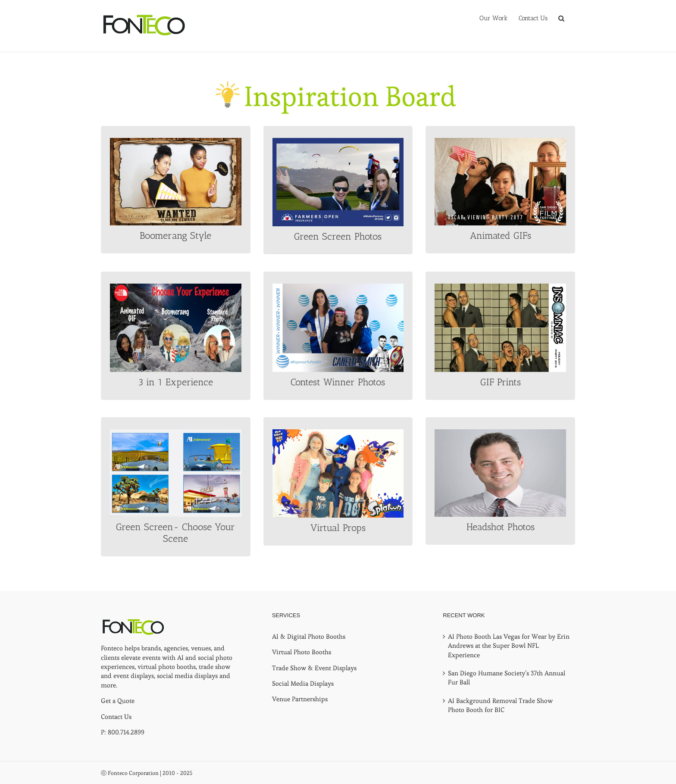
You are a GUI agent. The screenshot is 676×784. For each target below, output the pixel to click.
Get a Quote (118, 701)
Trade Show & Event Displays (314, 668)
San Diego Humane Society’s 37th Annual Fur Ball (507, 678)
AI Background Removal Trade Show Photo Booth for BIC (500, 705)
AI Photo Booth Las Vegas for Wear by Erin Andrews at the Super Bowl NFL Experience (509, 646)
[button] (561, 18)
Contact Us (116, 717)
